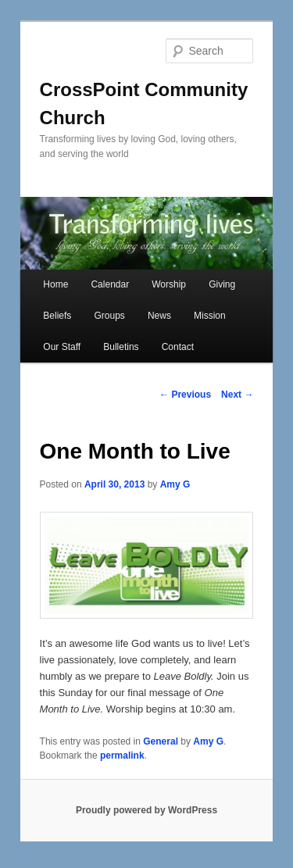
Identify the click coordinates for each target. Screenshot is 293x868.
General (161, 741)
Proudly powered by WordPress (146, 810)
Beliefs (57, 316)
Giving (222, 284)
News (159, 316)
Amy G (175, 484)
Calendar (110, 284)
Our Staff (62, 347)
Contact (178, 347)
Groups (109, 316)
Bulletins (121, 347)
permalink (122, 755)
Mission (210, 316)
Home (55, 284)
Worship (169, 284)
